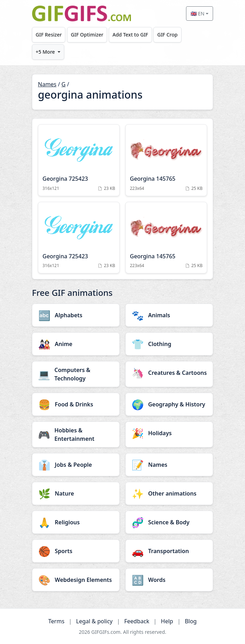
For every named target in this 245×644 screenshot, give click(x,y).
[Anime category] (76, 344)
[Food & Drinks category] (76, 404)
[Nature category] (76, 493)
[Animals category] (169, 315)
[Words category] (169, 580)
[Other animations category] (169, 493)
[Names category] (169, 465)
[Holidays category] (169, 433)
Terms (57, 621)
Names (47, 84)
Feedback (137, 621)
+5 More (45, 52)
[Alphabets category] (76, 315)
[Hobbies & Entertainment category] (76, 434)
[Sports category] (76, 551)
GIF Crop (167, 35)
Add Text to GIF (130, 35)
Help (167, 621)
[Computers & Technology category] (76, 374)
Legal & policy (94, 621)
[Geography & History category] (169, 404)
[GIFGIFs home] (81, 14)
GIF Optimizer (87, 35)
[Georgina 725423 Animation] (79, 160)
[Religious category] (76, 522)
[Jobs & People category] (76, 465)
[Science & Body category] (169, 522)
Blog (191, 621)
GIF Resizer (49, 35)
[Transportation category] (169, 551)
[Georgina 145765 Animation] (166, 160)
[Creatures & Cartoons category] (169, 373)
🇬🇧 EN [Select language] (197, 14)
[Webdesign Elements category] (76, 580)
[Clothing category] (169, 344)
